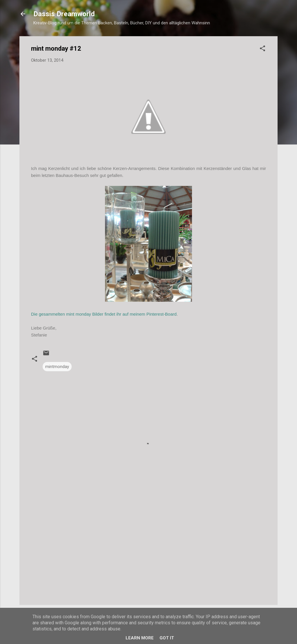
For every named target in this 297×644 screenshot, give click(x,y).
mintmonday (57, 367)
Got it (167, 638)
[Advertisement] (148, 551)
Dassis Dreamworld (64, 14)
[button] (262, 49)
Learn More (140, 638)
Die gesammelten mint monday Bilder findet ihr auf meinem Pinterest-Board (104, 314)
